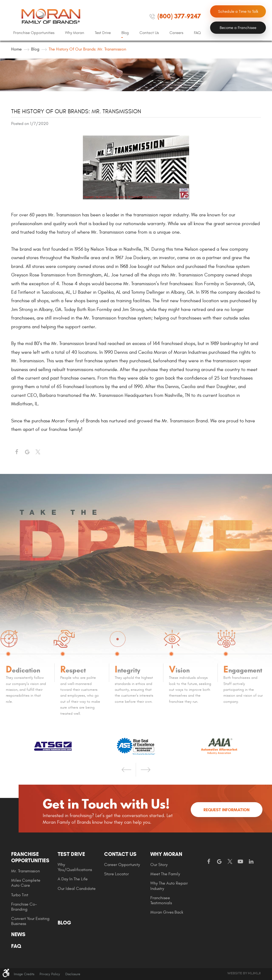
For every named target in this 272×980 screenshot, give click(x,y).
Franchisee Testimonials (161, 900)
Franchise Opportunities (34, 33)
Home (16, 49)
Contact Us (149, 33)
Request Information (226, 810)
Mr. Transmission (25, 871)
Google (219, 862)
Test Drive (103, 33)
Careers (176, 33)
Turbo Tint (20, 895)
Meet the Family (165, 874)
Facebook (16, 452)
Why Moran (75, 33)
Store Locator (116, 874)
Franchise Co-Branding (24, 907)
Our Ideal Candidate (77, 889)
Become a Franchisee (238, 28)
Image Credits (24, 974)
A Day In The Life (73, 879)
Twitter (38, 452)
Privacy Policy (50, 974)
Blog (125, 33)
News (18, 935)
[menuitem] (34, 33)
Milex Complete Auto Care (26, 883)
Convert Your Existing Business (30, 921)
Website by (244, 973)
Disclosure (73, 974)
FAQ (197, 33)
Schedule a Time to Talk (238, 12)
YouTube (240, 862)
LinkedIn (251, 862)
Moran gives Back (167, 912)
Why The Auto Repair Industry (169, 886)
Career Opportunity (122, 865)
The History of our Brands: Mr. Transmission (87, 49)
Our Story (159, 865)
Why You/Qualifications (75, 867)
